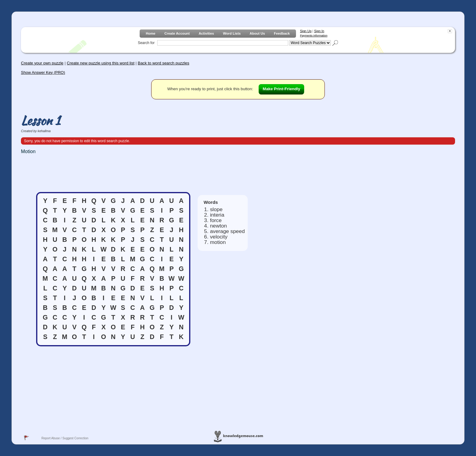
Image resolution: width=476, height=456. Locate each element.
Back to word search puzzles (164, 63)
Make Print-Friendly (281, 89)
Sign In (319, 31)
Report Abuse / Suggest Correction (65, 438)
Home (150, 33)
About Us (257, 33)
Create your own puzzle (42, 63)
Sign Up (306, 31)
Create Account (177, 33)
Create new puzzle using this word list (101, 63)
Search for (146, 43)
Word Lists (232, 33)
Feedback (282, 33)
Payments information (314, 36)
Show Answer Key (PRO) (43, 72)
